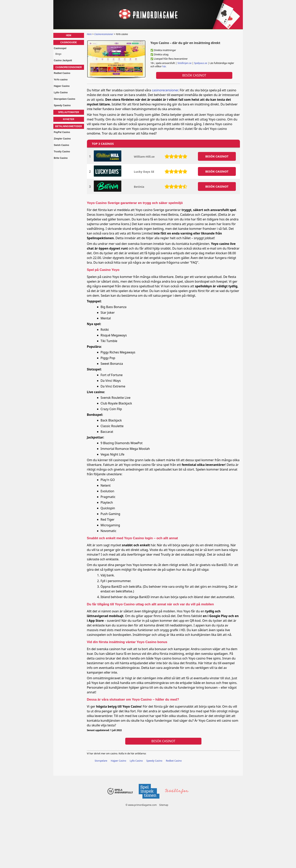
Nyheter (68, 119)
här (164, 66)
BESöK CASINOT (217, 156)
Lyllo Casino (136, 761)
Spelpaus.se (201, 63)
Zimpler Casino (62, 139)
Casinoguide (69, 42)
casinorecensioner (165, 90)
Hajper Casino (118, 761)
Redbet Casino (174, 761)
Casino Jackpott (63, 60)
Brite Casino (61, 158)
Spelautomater (69, 112)
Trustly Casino (62, 152)
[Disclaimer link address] (149, 800)
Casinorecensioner (69, 67)
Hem (69, 35)
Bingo (59, 54)
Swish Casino (62, 145)
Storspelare (101, 761)
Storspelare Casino (65, 99)
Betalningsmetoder (69, 126)
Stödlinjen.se (184, 63)
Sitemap (164, 805)
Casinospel (60, 48)
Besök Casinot (194, 75)
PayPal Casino (62, 132)
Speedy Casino (154, 761)
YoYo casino (61, 80)
